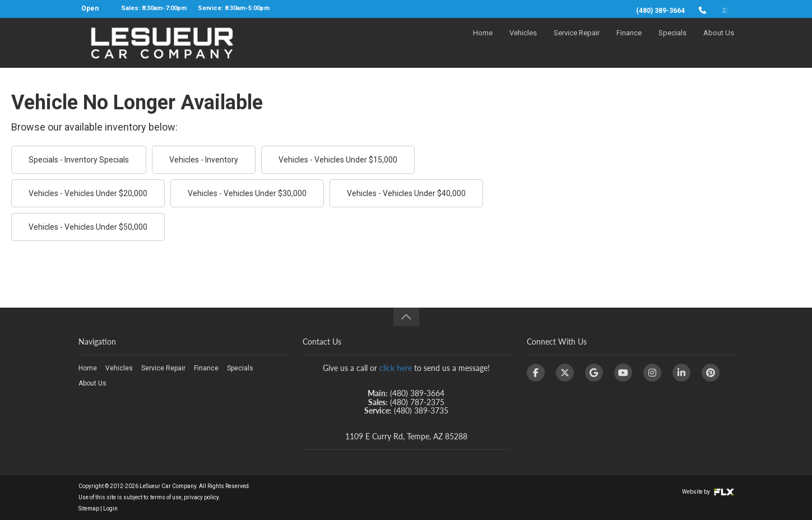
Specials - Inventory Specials (79, 160)
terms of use (166, 497)
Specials (672, 43)
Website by (708, 492)
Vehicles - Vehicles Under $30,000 (247, 193)
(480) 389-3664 (660, 11)
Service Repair (577, 43)
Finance (629, 43)
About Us (719, 43)
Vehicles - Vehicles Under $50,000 (88, 227)
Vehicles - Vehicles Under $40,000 (406, 193)
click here (396, 368)
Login (110, 509)
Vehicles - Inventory (204, 160)
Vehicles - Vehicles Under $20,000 (88, 193)
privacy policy (201, 497)
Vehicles (523, 43)
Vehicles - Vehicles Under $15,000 (338, 160)
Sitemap (89, 509)
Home (483, 43)
